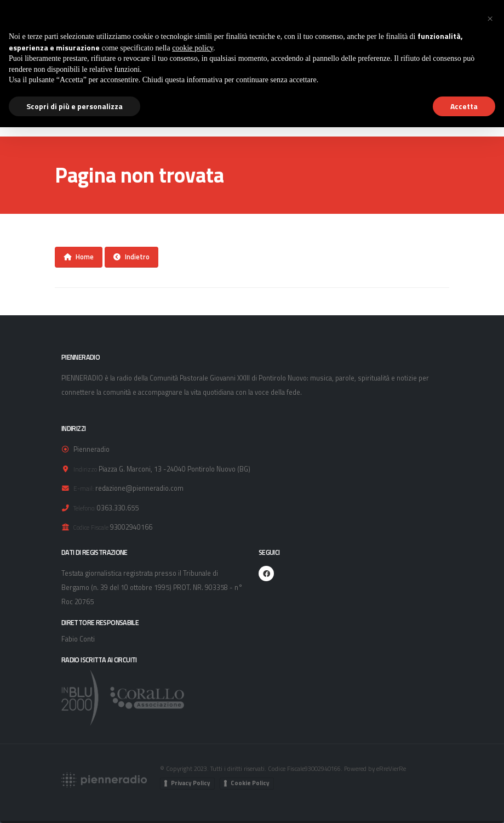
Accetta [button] (464, 106)
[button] (490, 18)
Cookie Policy (250, 783)
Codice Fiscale (91, 527)
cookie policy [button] (193, 48)
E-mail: (84, 488)
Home (79, 257)
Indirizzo (85, 469)
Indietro (131, 257)
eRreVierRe (391, 768)
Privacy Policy (191, 783)
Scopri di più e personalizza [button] (75, 106)
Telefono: (84, 508)
